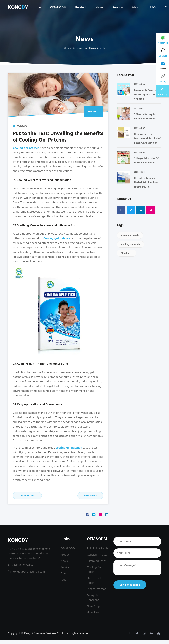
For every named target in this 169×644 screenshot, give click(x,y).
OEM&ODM (58, 7)
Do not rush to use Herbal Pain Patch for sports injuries (146, 182)
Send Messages (130, 585)
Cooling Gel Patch (130, 244)
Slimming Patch (97, 561)
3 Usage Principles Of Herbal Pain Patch (146, 160)
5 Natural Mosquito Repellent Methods (145, 116)
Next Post (90, 496)
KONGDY (18, 540)
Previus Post (27, 496)
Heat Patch (94, 613)
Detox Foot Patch (94, 580)
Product (81, 7)
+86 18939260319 (20, 565)
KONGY (18, 8)
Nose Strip (93, 606)
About (136, 7)
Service (118, 7)
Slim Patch (127, 253)
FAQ (153, 7)
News (99, 7)
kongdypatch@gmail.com (26, 572)
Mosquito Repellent (93, 598)
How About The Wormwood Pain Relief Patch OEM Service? (147, 138)
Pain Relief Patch (130, 235)
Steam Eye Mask (97, 589)
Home (37, 7)
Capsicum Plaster (98, 555)
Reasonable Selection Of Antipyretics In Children (146, 95)
